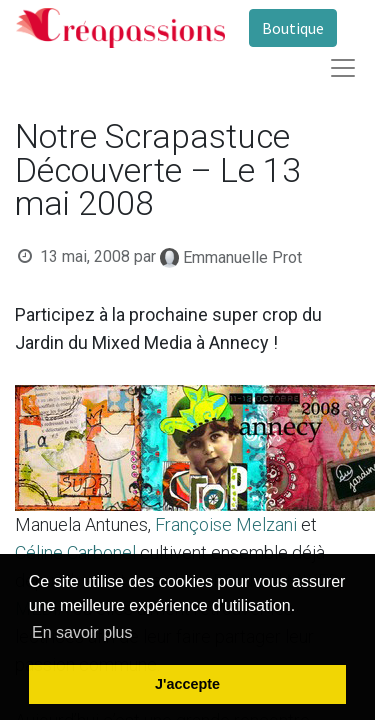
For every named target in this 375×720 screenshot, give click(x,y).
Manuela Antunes (81, 524)
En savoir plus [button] (82, 632)
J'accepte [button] (187, 684)
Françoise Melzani (226, 524)
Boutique (293, 28)
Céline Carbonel (75, 552)
